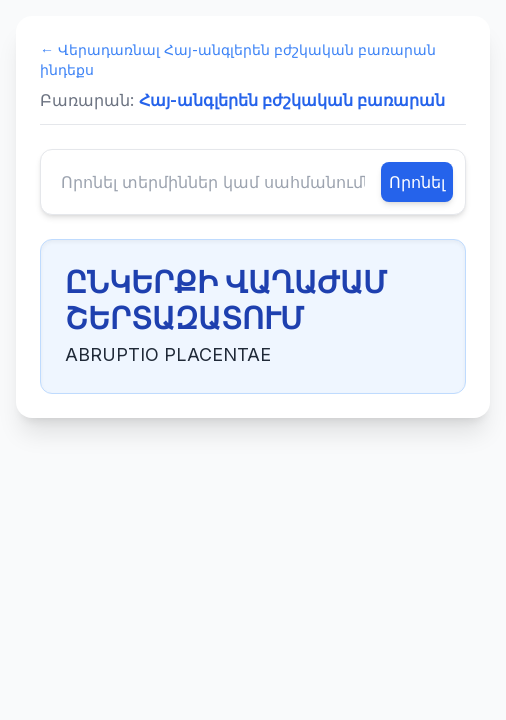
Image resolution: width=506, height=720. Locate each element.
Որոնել (417, 182)
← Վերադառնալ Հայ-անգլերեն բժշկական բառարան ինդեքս (238, 59)
